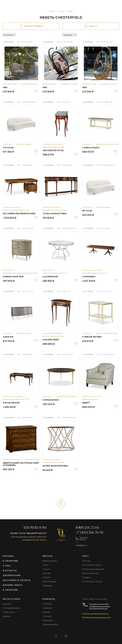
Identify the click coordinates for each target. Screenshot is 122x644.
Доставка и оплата (17, 580)
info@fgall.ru (81, 545)
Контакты (10, 570)
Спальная (47, 608)
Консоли (47, 573)
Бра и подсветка (90, 573)
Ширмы (7, 616)
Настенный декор (12, 608)
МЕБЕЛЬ (48, 556)
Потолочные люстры (92, 581)
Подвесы (87, 577)
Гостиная (47, 604)
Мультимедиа (49, 581)
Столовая (47, 616)
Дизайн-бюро (13, 585)
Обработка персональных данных (96, 617)
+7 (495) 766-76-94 (89, 533)
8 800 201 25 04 (87, 528)
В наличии (10, 561)
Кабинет (47, 612)
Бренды (8, 556)
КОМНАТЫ (49, 599)
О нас (7, 566)
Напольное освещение (93, 569)
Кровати (47, 577)
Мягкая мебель (50, 561)
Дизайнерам (12, 575)
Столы (46, 565)
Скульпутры (9, 612)
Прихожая (48, 620)
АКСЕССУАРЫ (12, 599)
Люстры (86, 561)
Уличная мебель (50, 624)
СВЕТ (86, 556)
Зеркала (7, 604)
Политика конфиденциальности (95, 613)
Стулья (46, 569)
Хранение (47, 586)
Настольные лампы (92, 565)
